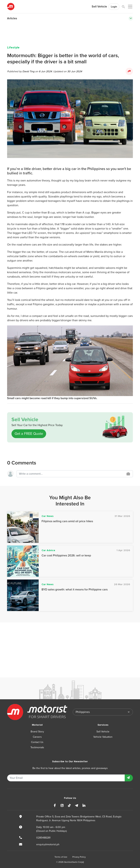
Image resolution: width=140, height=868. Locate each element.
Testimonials (37, 747)
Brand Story (37, 732)
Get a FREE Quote (29, 434)
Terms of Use (61, 857)
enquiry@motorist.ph (48, 844)
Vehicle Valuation (103, 737)
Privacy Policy (79, 857)
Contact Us (37, 742)
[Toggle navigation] (131, 18)
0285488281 (43, 838)
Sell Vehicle (99, 7)
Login (114, 7)
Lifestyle (13, 48)
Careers (37, 737)
